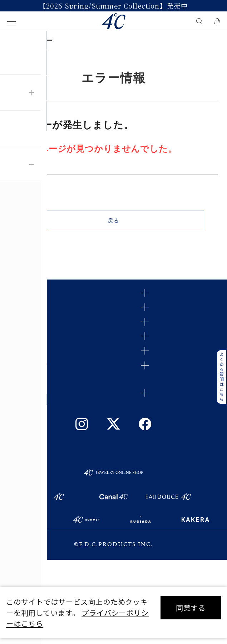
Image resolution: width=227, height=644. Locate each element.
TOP (13, 41)
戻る (113, 226)
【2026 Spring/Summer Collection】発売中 (114, 6)
